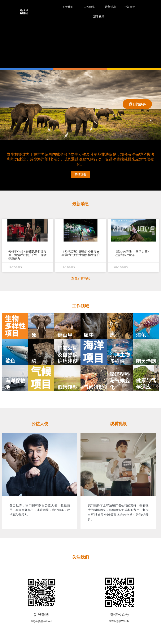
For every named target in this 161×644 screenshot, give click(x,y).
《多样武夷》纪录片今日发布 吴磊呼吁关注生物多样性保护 (80, 253)
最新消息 (110, 7)
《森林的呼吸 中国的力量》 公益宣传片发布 (132, 253)
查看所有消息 (80, 278)
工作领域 (90, 7)
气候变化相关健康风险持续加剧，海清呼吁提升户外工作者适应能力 (27, 255)
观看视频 (99, 16)
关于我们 (69, 7)
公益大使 (130, 7)
